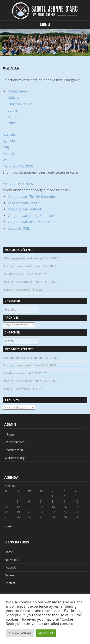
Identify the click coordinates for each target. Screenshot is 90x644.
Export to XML (19, 228)
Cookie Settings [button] (20, 633)
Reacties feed (14, 450)
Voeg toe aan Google (24, 203)
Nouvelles (11, 560)
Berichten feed (15, 442)
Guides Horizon (20, 104)
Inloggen (11, 434)
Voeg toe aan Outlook (25, 209)
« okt (8, 526)
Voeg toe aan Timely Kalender (32, 196)
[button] (36, 190)
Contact (10, 583)
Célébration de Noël (17, 274)
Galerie (10, 575)
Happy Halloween (16, 290)
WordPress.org (15, 458)
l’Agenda (11, 567)
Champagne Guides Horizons (24, 258)
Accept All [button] (46, 633)
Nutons (14, 117)
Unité (12, 123)
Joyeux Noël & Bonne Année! (23, 282)
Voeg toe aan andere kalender (32, 222)
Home (9, 552)
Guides (13, 98)
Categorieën (17, 91)
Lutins (13, 110)
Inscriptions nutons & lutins (22, 266)
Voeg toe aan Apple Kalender (31, 216)
